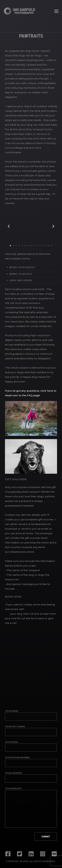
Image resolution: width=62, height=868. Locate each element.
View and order (21, 280)
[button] (9, 226)
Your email (31, 746)
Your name (31, 715)
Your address (31, 777)
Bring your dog (21, 274)
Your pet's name (31, 731)
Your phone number (31, 762)
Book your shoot (22, 267)
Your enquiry (31, 808)
